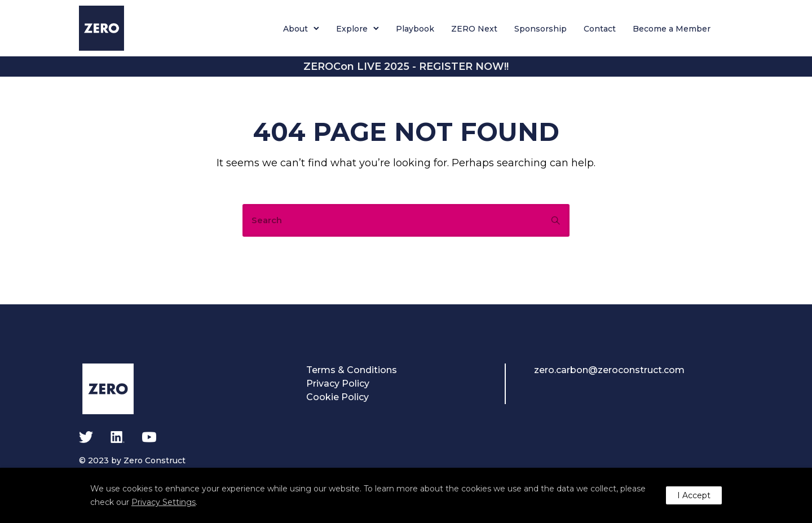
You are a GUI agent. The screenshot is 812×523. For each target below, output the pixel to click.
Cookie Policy (337, 397)
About (295, 29)
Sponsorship (540, 29)
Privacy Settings (164, 502)
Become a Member (672, 29)
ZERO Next (474, 29)
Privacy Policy (338, 384)
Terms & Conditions (352, 370)
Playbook (415, 29)
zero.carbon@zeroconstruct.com (609, 370)
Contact (600, 29)
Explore (352, 29)
